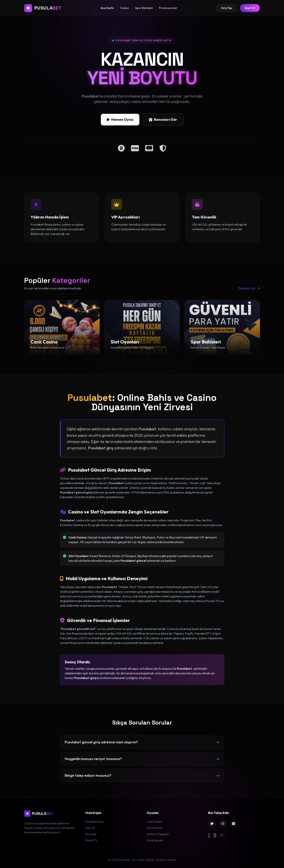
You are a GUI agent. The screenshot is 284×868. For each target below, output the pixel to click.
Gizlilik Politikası (166, 860)
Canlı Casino (155, 822)
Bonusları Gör (163, 121)
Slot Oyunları (155, 828)
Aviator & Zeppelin (158, 834)
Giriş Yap (227, 8)
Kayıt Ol (250, 8)
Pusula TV (91, 840)
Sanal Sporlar (155, 840)
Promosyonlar (168, 8)
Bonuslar (91, 834)
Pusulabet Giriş (95, 822)
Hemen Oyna (120, 121)
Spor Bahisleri (144, 8)
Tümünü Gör (249, 288)
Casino (124, 8)
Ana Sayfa (107, 8)
